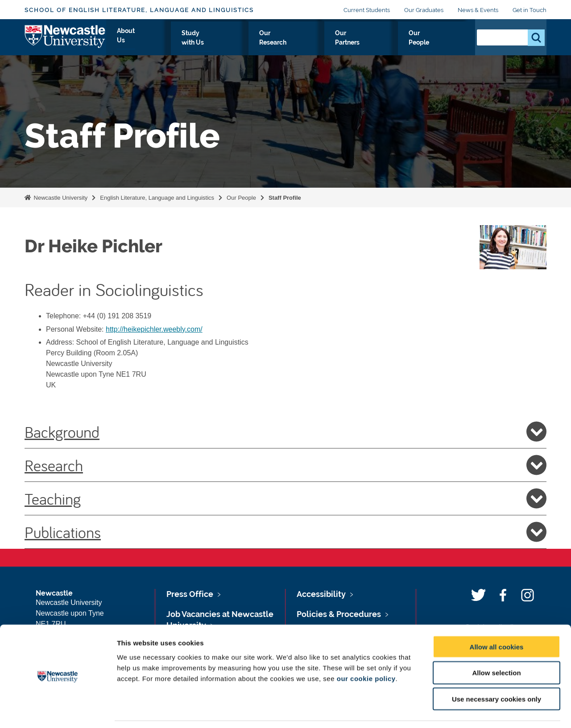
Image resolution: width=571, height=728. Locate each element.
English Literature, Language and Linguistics (157, 198)
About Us (211, 43)
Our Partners (386, 43)
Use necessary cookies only (497, 671)
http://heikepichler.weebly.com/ (154, 329)
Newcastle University (60, 198)
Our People (441, 43)
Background (285, 432)
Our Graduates (424, 10)
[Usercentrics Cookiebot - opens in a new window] (58, 711)
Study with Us (265, 43)
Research (285, 465)
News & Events (478, 10)
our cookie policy (366, 650)
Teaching (285, 498)
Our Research (327, 43)
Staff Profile (285, 198)
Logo (65, 41)
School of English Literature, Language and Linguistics (139, 10)
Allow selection (496, 645)
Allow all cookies (497, 619)
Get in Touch (530, 10)
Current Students (367, 10)
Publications (285, 532)
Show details (468, 710)
